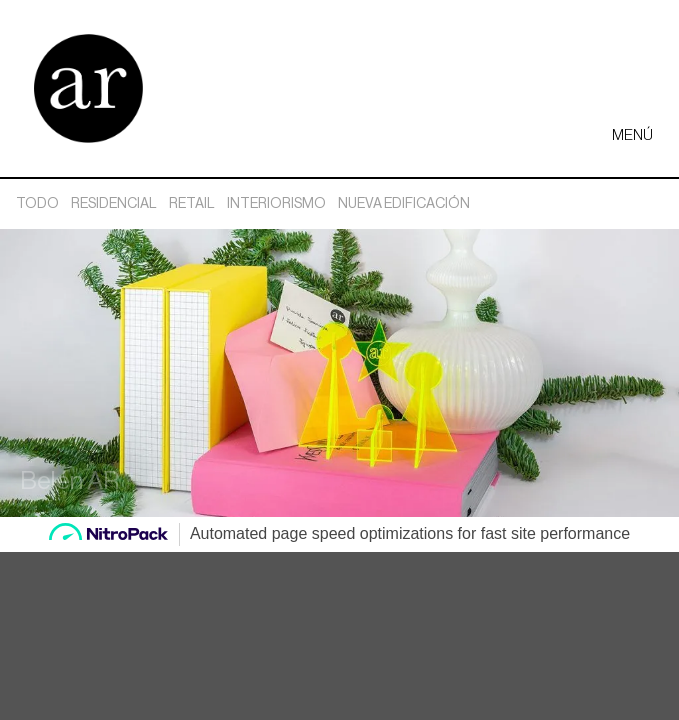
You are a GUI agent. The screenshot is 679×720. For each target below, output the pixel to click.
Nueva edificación (404, 204)
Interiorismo (276, 204)
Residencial (114, 204)
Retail (192, 204)
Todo (37, 204)
